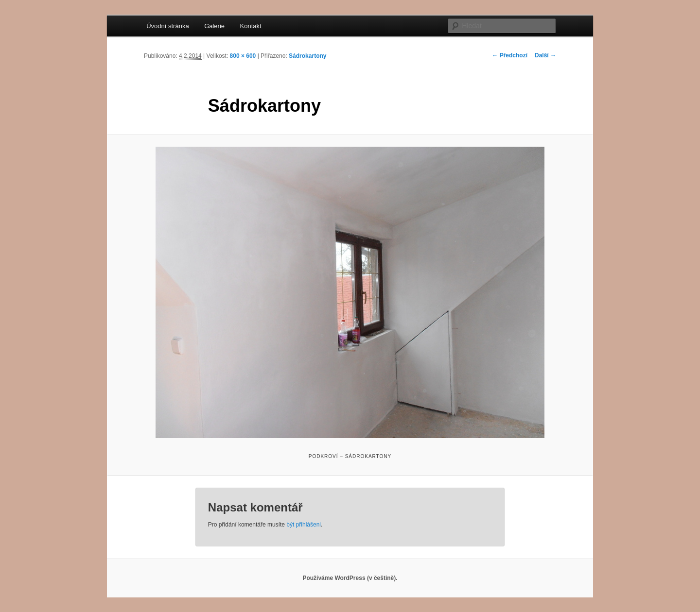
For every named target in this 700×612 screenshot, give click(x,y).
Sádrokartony (307, 56)
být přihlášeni (304, 525)
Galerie (214, 26)
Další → (545, 55)
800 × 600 (243, 56)
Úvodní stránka (167, 26)
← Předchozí (510, 55)
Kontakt (251, 26)
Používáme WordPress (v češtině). (350, 578)
